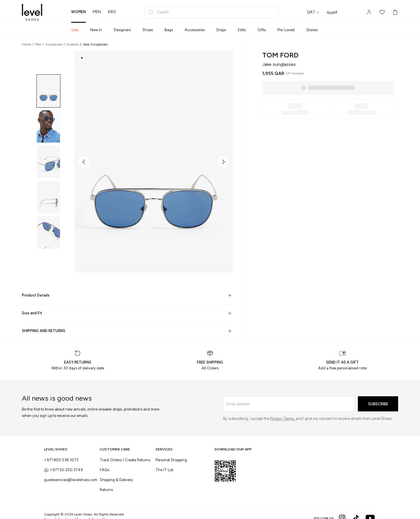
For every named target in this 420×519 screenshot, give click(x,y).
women (78, 12)
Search (159, 12)
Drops (221, 30)
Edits (242, 30)
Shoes (148, 30)
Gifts (262, 30)
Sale (75, 30)
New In (96, 30)
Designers (122, 30)
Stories (312, 30)
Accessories (195, 30)
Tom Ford (280, 55)
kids (112, 12)
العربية (332, 12)
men (97, 12)
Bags (169, 30)
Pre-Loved (286, 30)
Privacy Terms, (283, 419)
